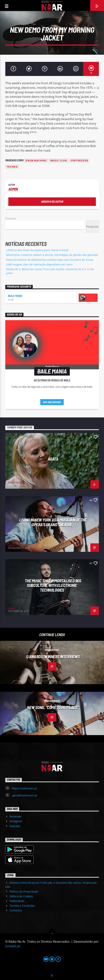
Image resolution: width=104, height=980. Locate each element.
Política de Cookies (21, 896)
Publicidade (17, 901)
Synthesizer (79, 161)
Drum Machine (36, 161)
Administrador (16, 482)
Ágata (53, 459)
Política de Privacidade (24, 891)
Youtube (15, 826)
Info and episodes (52, 402)
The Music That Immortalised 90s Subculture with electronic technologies (53, 585)
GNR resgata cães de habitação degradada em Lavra (39, 264)
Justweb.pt (13, 946)
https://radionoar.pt (24, 788)
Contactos (16, 910)
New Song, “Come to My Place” (53, 707)
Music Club (59, 161)
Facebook (15, 816)
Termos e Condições (22, 906)
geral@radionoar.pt (24, 795)
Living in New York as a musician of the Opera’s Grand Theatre (53, 522)
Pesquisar (11, 218)
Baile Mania (15, 296)
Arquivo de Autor (52, 201)
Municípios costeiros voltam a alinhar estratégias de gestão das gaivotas (52, 255)
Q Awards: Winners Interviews (53, 656)
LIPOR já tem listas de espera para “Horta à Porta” (38, 250)
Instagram (16, 821)
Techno (12, 167)
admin (13, 189)
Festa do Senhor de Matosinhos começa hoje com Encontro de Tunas (50, 260)
